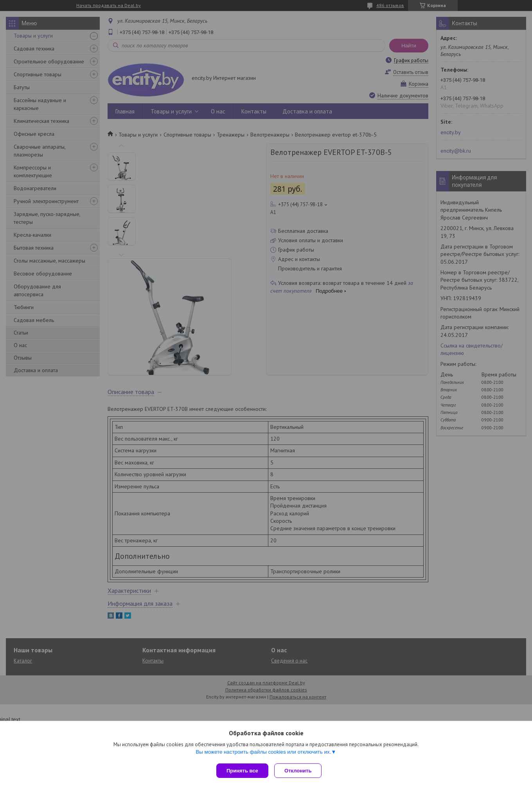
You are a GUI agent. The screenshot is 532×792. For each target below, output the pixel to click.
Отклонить (300, 771)
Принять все (242, 771)
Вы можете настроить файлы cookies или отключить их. (263, 753)
